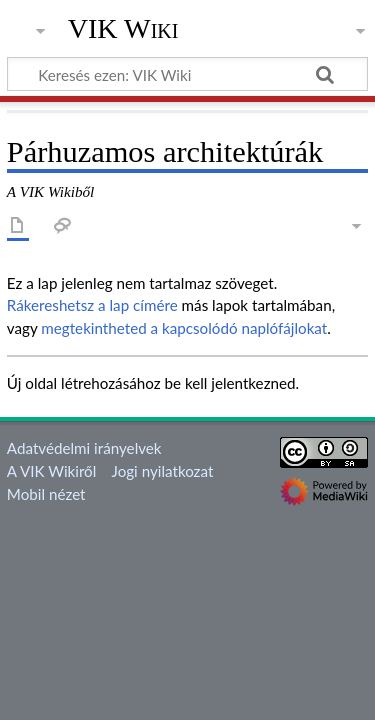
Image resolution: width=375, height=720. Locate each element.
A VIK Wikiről (51, 471)
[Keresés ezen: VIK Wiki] (187, 74)
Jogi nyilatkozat (163, 471)
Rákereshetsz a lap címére (92, 305)
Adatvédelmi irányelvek (84, 448)
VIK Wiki (123, 29)
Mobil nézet (46, 494)
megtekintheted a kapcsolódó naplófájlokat (184, 328)
